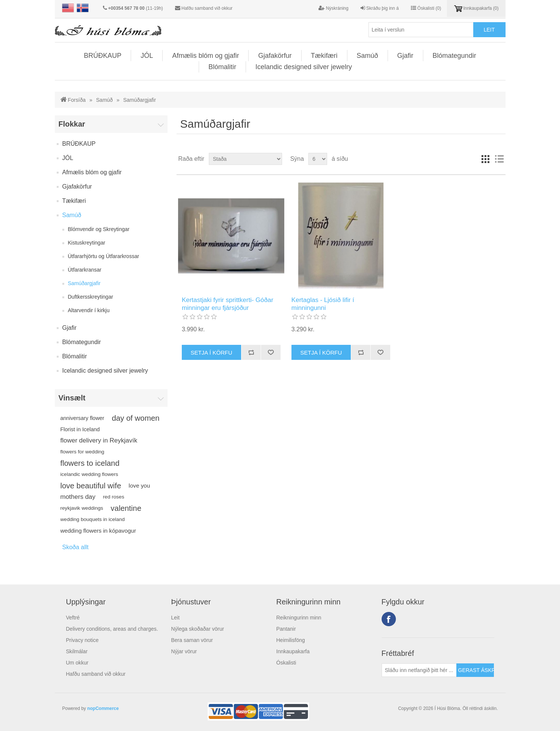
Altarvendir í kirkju (89, 310)
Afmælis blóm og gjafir (205, 56)
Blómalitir (222, 67)
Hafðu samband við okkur (207, 8)
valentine (126, 508)
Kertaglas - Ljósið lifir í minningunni (323, 304)
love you (140, 486)
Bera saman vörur (192, 640)
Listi (499, 159)
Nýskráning (333, 8)
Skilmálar (77, 651)
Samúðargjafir (84, 283)
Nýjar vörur (184, 651)
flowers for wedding (82, 452)
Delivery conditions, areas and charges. (112, 629)
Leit (176, 618)
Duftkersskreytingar (91, 297)
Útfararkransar (85, 270)
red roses (114, 497)
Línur (486, 159)
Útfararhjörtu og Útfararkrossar (104, 256)
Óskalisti (286, 663)
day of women (136, 418)
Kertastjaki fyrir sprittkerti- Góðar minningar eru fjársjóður (228, 304)
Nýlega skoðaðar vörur (198, 629)
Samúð (368, 56)
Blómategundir (454, 56)
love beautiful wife (91, 486)
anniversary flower (82, 418)
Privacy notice (82, 640)
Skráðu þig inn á (380, 8)
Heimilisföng (291, 640)
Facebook (389, 619)
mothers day (78, 497)
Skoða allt (75, 547)
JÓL (147, 56)
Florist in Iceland (80, 429)
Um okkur (77, 663)
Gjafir (405, 56)
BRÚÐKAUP (103, 56)
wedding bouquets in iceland (93, 519)
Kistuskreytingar (87, 243)
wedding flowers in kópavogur (98, 531)
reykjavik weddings (82, 508)
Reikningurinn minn (299, 618)
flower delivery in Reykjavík (99, 440)
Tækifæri (324, 56)
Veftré (73, 618)
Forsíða (77, 100)
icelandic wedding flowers (89, 474)
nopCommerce (103, 708)
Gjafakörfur (275, 56)
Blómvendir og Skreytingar (99, 229)
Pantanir (286, 629)
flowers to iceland (90, 463)
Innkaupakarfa (293, 651)
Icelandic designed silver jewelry (304, 67)
